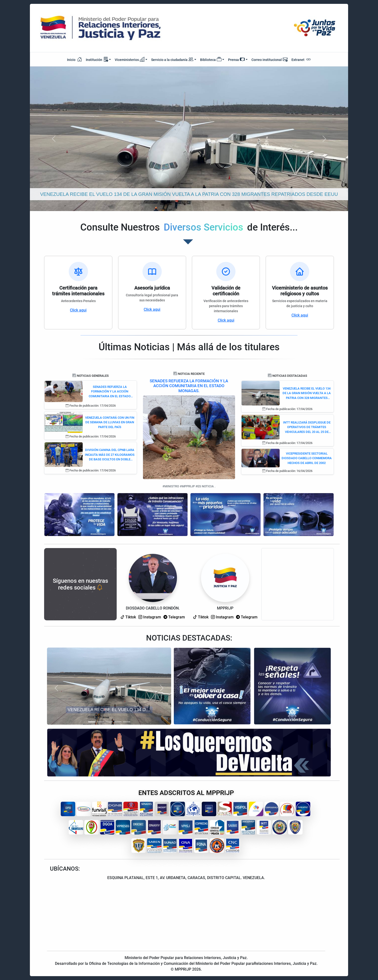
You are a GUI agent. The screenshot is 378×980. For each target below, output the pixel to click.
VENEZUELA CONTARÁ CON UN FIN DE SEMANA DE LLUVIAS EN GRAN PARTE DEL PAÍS (110, 422)
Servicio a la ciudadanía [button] (172, 60)
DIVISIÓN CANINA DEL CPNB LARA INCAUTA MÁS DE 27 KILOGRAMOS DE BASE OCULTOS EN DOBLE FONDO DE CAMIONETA (110, 455)
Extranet (301, 59)
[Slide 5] (127, 722)
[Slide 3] (109, 722)
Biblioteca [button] (211, 59)
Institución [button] (97, 59)
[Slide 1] (92, 722)
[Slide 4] (118, 722)
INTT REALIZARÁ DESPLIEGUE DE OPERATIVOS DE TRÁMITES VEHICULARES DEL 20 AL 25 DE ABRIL (307, 427)
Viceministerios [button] (130, 59)
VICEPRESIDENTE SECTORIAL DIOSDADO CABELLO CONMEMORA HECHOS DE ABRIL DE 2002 (307, 458)
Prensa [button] (236, 59)
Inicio (74, 59)
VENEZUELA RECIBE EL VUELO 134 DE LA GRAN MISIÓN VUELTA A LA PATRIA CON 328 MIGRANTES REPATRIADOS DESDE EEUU (307, 394)
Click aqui (78, 310)
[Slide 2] (101, 722)
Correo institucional (270, 59)
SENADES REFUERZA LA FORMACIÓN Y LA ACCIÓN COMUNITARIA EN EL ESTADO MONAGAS (110, 392)
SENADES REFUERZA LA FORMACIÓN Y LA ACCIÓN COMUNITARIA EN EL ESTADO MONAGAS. (189, 386)
